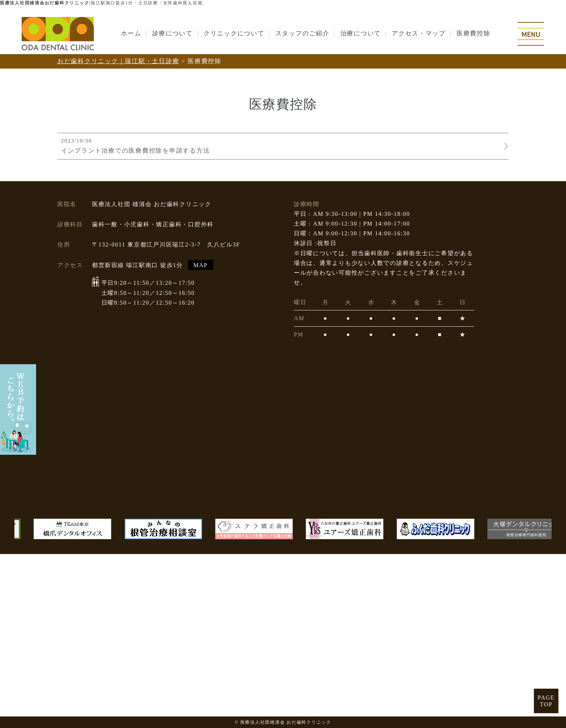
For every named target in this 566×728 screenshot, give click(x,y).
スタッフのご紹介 (302, 33)
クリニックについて (234, 33)
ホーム (131, 33)
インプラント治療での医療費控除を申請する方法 (281, 146)
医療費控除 (474, 33)
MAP (201, 265)
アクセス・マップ (419, 33)
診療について (173, 33)
